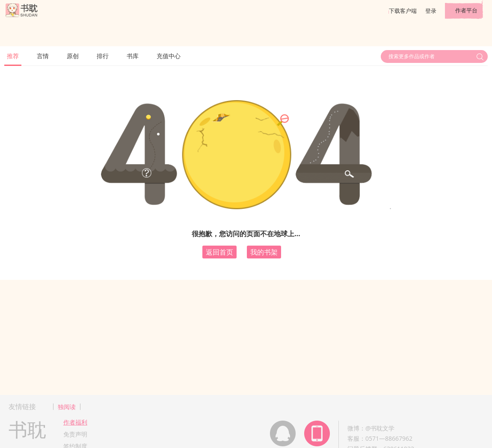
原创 (73, 56)
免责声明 (75, 434)
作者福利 (75, 422)
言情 (43, 56)
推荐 (13, 56)
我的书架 (264, 252)
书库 (133, 56)
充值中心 (169, 56)
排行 (103, 56)
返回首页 (219, 252)
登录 (431, 11)
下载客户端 (403, 11)
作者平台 (466, 10)
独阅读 (67, 407)
